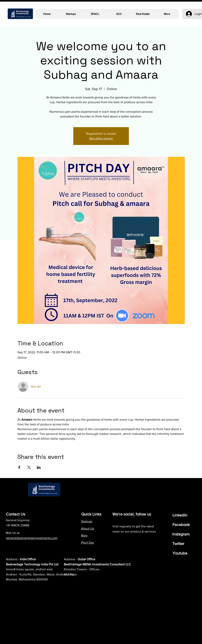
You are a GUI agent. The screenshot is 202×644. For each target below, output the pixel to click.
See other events (101, 138)
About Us (88, 528)
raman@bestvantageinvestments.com (32, 538)
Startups (87, 521)
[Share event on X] (29, 467)
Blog (84, 535)
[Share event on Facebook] (19, 467)
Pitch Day (88, 543)
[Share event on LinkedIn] (39, 467)
